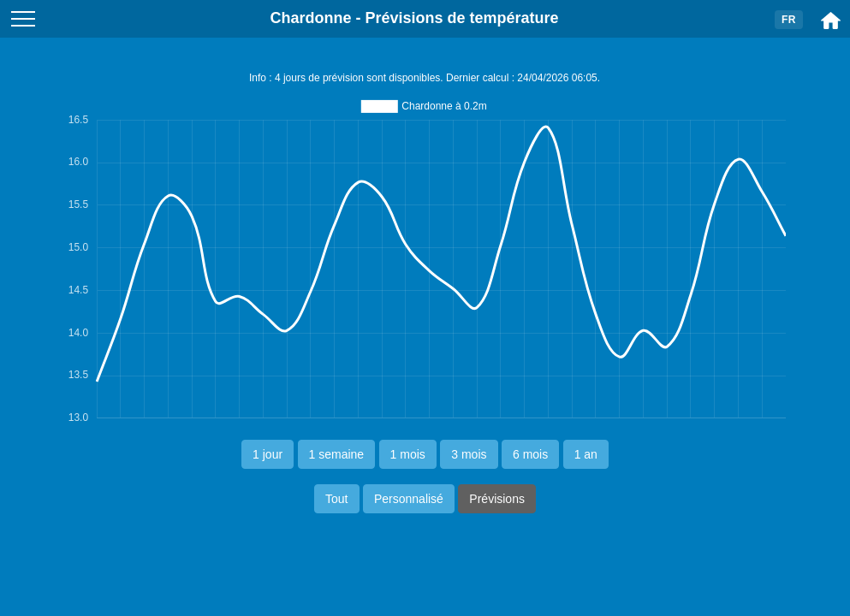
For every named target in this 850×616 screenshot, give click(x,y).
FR (789, 20)
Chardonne (310, 18)
